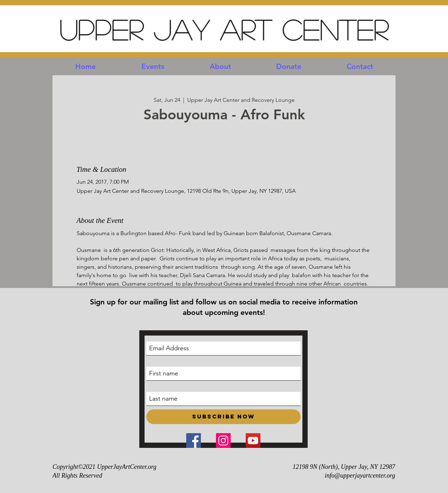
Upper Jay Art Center (224, 29)
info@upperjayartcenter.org (360, 476)
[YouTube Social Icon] (253, 441)
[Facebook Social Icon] (194, 441)
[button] (153, 66)
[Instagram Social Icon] (223, 441)
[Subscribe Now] (223, 417)
